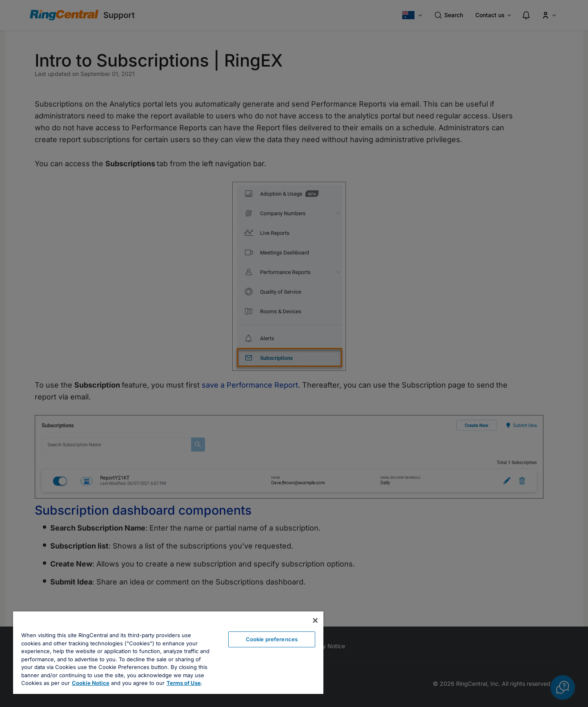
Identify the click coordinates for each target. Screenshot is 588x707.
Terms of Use (184, 683)
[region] (168, 653)
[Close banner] (315, 620)
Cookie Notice (91, 683)
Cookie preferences (272, 639)
